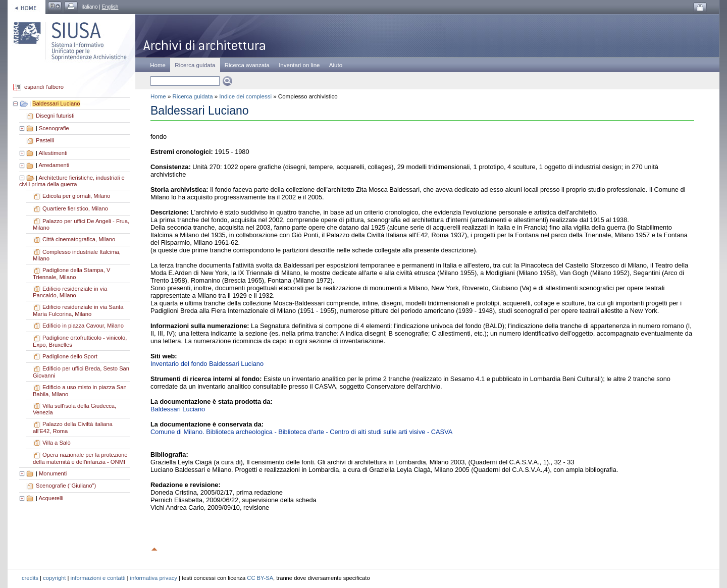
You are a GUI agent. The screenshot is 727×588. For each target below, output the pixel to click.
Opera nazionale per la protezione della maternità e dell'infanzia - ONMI (80, 458)
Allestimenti (53, 153)
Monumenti (53, 473)
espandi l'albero (44, 87)
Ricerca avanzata (247, 65)
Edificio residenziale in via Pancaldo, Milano (70, 292)
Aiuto (336, 65)
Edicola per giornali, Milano (76, 196)
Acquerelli (51, 498)
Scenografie (54, 128)
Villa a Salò (57, 443)
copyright (54, 578)
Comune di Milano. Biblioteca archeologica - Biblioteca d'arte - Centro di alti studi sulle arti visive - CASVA (301, 432)
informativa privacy (154, 578)
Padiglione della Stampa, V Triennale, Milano (71, 274)
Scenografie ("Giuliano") (66, 486)
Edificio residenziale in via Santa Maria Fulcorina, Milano (78, 310)
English (110, 7)
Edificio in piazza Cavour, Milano (83, 326)
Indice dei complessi (245, 96)
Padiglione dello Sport (70, 356)
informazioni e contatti (98, 578)
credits (30, 578)
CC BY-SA (260, 578)
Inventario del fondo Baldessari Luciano (207, 364)
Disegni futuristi (55, 116)
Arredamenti (54, 165)
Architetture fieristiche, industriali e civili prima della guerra (72, 181)
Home (158, 65)
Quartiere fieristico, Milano (75, 208)
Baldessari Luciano (56, 103)
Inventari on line (299, 65)
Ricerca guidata (193, 96)
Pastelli (45, 140)
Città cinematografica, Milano (79, 239)
